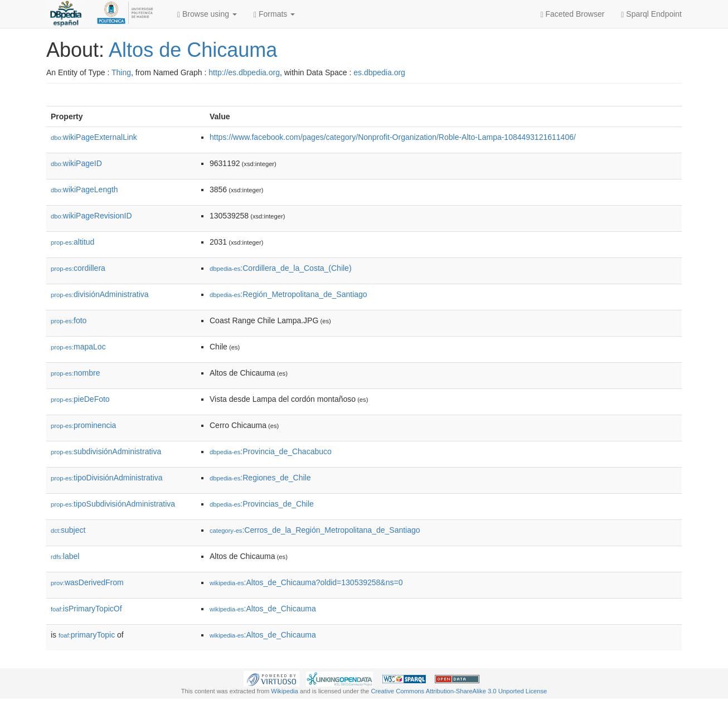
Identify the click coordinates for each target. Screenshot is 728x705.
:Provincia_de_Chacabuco (271, 451)
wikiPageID (76, 163)
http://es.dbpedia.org (244, 72)
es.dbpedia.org (379, 72)
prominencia (83, 425)
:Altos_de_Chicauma (263, 609)
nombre (76, 373)
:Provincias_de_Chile (262, 504)
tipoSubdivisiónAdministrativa (113, 504)
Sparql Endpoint (651, 14)
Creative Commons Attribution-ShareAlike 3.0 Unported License (459, 691)
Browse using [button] (207, 14)
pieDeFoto (80, 399)
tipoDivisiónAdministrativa (107, 478)
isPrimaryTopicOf (86, 609)
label (65, 556)
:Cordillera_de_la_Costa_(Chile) (281, 268)
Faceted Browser (573, 14)
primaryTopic (87, 635)
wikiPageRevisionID (91, 216)
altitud (72, 242)
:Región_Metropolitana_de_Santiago (288, 294)
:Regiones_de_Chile (260, 478)
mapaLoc (78, 347)
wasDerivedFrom (87, 582)
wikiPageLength (84, 189)
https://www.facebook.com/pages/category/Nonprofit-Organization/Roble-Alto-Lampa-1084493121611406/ (393, 137)
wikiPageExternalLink (94, 137)
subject (68, 530)
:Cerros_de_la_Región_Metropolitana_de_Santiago (315, 530)
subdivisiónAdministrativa (106, 451)
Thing (121, 72)
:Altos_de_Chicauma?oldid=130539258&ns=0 (306, 582)
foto (69, 320)
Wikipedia (285, 691)
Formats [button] (274, 14)
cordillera (78, 268)
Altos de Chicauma (193, 50)
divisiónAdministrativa (100, 294)
